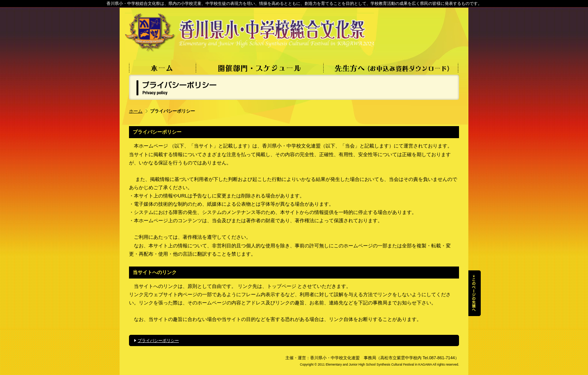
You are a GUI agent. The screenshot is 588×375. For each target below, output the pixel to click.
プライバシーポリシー (158, 340)
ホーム (136, 111)
